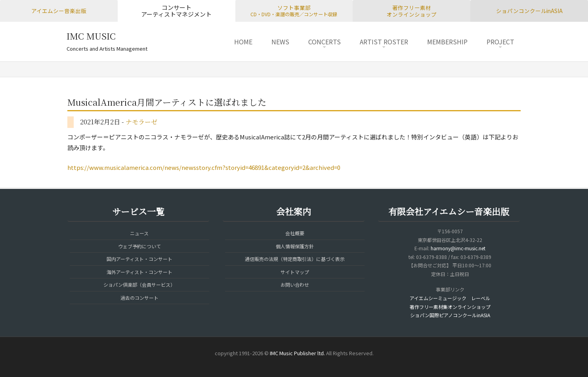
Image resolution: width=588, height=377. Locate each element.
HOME (243, 42)
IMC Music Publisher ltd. (297, 353)
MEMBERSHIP (447, 42)
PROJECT (500, 42)
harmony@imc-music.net (458, 248)
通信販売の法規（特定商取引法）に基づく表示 (295, 259)
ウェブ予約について (139, 246)
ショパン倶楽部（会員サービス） (139, 285)
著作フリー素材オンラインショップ (412, 11)
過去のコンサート (139, 298)
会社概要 (295, 233)
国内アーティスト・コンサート (139, 259)
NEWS (280, 42)
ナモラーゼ (141, 122)
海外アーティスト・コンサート (139, 272)
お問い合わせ (295, 285)
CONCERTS (325, 42)
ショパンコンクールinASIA (529, 11)
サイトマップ (295, 272)
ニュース (139, 233)
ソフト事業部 (294, 11)
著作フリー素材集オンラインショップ (450, 307)
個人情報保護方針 (295, 246)
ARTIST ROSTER (384, 42)
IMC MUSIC (91, 36)
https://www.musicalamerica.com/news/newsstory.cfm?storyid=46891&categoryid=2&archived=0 (204, 167)
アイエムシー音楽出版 (59, 11)
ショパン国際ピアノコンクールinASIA (450, 315)
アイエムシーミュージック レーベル (450, 298)
